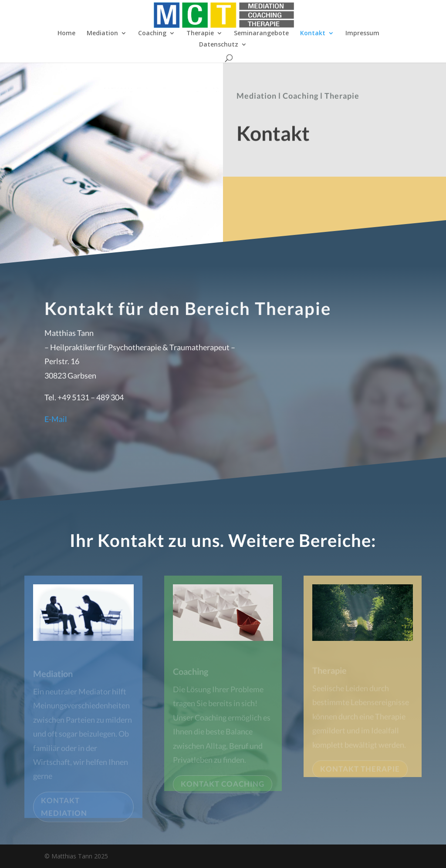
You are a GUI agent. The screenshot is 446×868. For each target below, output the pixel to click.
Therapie (200, 34)
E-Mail (56, 422)
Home (66, 34)
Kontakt (313, 34)
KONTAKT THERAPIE (360, 771)
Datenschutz (219, 45)
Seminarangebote (261, 34)
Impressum (362, 34)
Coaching (152, 34)
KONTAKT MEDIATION (64, 809)
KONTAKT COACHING (223, 786)
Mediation (102, 34)
